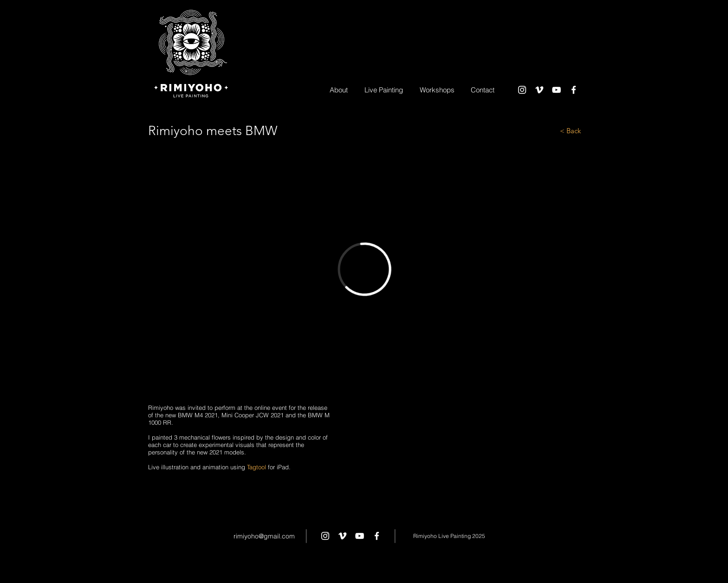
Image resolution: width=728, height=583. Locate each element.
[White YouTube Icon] (556, 90)
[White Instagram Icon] (522, 90)
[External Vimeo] (364, 269)
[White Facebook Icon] (574, 90)
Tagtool (257, 467)
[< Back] (548, 130)
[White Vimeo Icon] (539, 90)
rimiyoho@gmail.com (264, 536)
